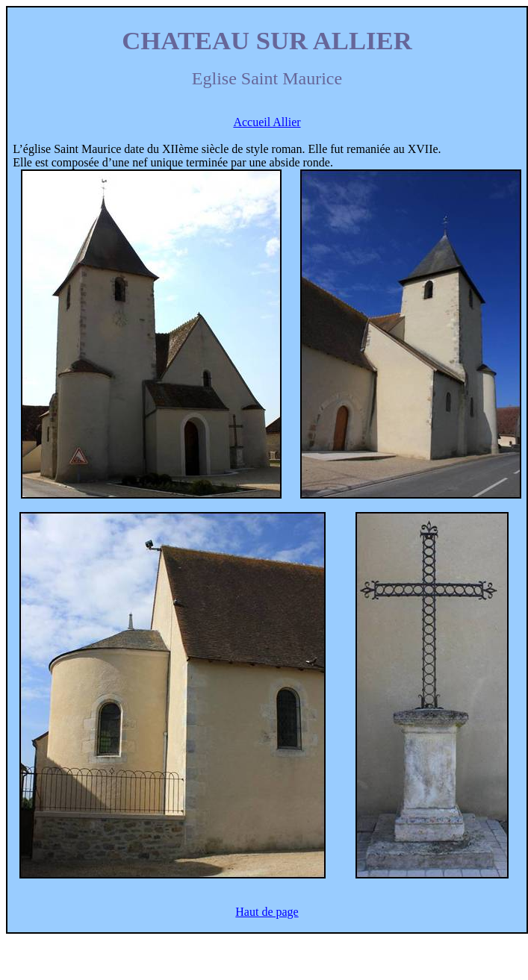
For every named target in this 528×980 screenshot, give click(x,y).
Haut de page (267, 912)
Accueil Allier (267, 122)
